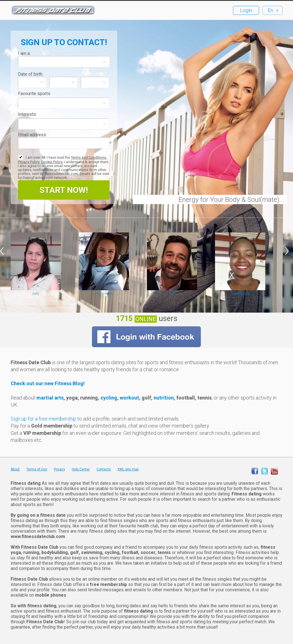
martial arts (50, 398)
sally (36, 294)
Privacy (59, 469)
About (15, 469)
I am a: (24, 53)
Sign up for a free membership (43, 419)
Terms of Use (37, 469)
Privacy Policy (29, 162)
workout (129, 398)
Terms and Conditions (89, 157)
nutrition (164, 398)
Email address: (32, 135)
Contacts (104, 469)
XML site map (128, 469)
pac (172, 294)
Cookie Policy (52, 162)
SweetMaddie (240, 294)
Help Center (81, 469)
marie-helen (104, 294)
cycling (108, 398)
